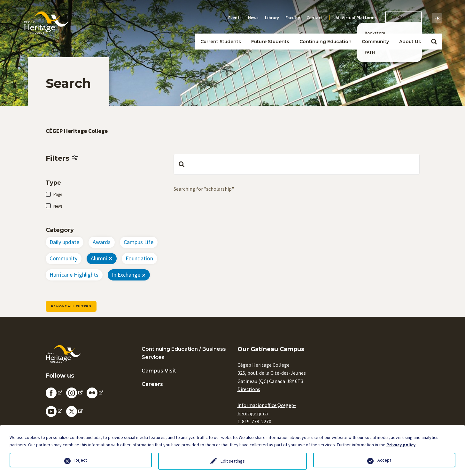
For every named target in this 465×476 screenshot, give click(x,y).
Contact (315, 18)
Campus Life (139, 242)
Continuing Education (325, 42)
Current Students (221, 42)
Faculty (293, 18)
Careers (152, 384)
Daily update (64, 242)
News (253, 18)
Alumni (99, 258)
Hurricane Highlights (74, 275)
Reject (81, 460)
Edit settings (233, 461)
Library (272, 18)
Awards (102, 242)
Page (58, 194)
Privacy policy (401, 445)
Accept (384, 460)
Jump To (401, 17)
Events (235, 18)
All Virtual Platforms (356, 18)
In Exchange (126, 275)
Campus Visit (159, 371)
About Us (410, 42)
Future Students (270, 42)
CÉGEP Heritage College (77, 131)
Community (375, 42)
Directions (249, 389)
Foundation (139, 258)
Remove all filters (71, 306)
